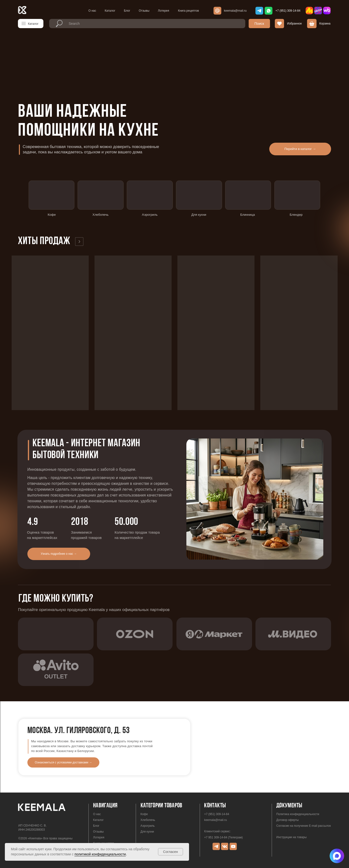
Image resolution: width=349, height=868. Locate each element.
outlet (56, 659)
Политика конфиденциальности (298, 797)
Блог (127, 11)
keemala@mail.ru (235, 11)
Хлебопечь (148, 803)
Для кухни (147, 814)
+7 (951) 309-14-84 (288, 11)
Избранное (294, 24)
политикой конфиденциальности (100, 854)
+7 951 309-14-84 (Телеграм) (223, 820)
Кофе (144, 797)
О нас (92, 11)
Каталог (110, 11)
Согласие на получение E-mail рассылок (304, 809)
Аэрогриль (148, 809)
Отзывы (144, 11)
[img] (337, 856)
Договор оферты (287, 803)
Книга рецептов (188, 11)
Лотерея (164, 11)
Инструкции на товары (291, 820)
